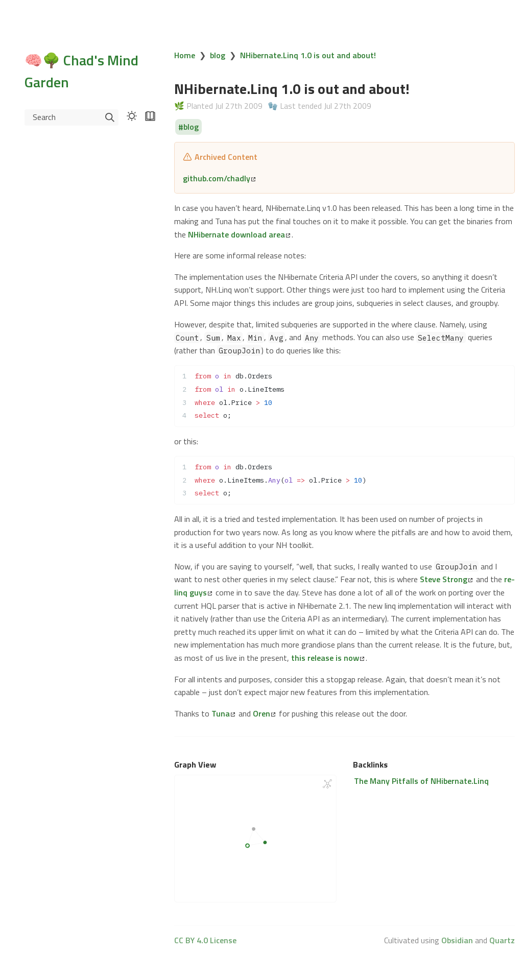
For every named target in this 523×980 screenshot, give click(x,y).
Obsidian (457, 940)
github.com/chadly (219, 178)
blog (218, 55)
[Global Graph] (327, 784)
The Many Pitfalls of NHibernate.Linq (421, 781)
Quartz (502, 940)
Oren (264, 713)
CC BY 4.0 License (205, 940)
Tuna (223, 713)
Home (185, 55)
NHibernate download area (239, 234)
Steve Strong (446, 579)
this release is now (328, 658)
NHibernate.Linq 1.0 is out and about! (308, 55)
